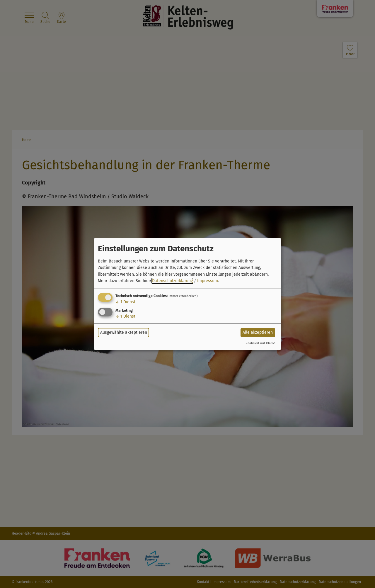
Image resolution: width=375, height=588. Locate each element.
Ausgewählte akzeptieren (124, 332)
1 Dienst (125, 302)
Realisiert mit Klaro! (260, 343)
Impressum (208, 281)
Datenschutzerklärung (172, 281)
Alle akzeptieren (258, 332)
